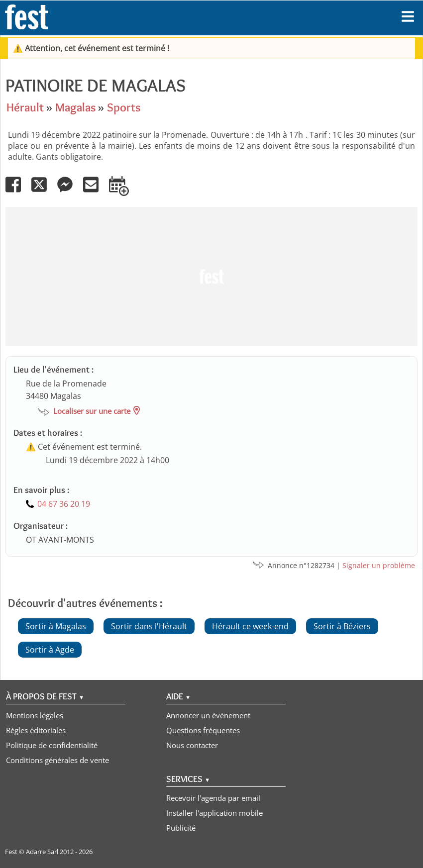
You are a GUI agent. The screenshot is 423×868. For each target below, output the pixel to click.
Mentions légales (35, 715)
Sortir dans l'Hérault (149, 626)
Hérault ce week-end (250, 626)
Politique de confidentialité (52, 745)
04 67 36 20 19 (64, 504)
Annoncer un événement (208, 715)
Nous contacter (192, 745)
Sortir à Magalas (56, 626)
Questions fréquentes (203, 730)
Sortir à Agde (50, 650)
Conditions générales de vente (57, 760)
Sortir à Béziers (342, 626)
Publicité (181, 828)
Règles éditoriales (36, 730)
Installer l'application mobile (214, 813)
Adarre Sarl (42, 852)
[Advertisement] (209, 277)
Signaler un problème (379, 565)
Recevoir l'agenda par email (213, 798)
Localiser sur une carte (92, 411)
